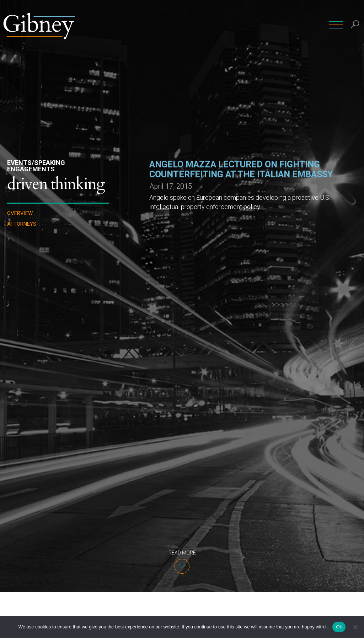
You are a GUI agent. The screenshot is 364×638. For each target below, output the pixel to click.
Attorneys (22, 224)
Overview (20, 213)
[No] (355, 627)
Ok (339, 627)
